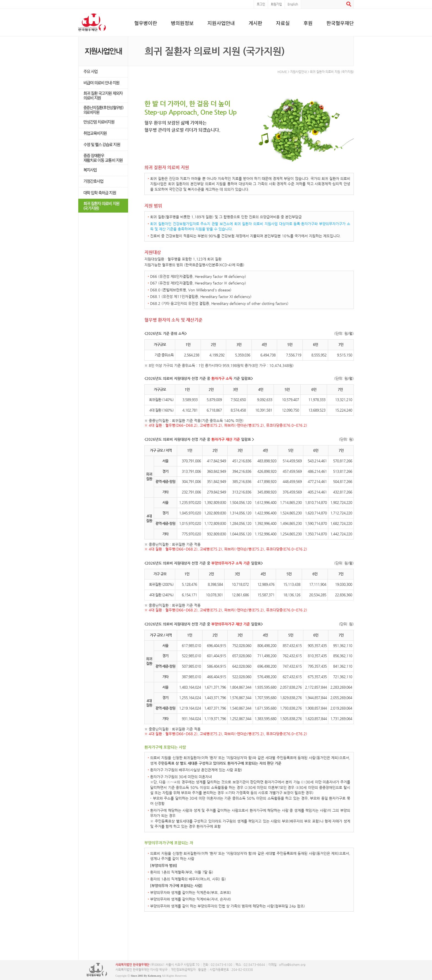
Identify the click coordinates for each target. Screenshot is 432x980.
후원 (308, 22)
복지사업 (103, 171)
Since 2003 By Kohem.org (146, 976)
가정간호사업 (103, 182)
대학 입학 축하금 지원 (103, 193)
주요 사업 (103, 72)
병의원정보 (182, 22)
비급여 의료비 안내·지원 (103, 83)
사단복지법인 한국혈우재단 (97, 970)
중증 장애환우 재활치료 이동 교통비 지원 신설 (103, 158)
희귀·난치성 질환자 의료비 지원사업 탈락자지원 (103, 96)
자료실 (283, 22)
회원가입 (276, 4)
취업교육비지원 (103, 134)
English (293, 4)
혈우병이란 (146, 22)
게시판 (255, 22)
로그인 (261, 4)
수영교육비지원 (103, 145)
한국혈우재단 (340, 22)
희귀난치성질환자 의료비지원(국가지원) (103, 206)
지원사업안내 (221, 22)
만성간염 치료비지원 (103, 123)
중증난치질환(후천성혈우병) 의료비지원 (103, 110)
